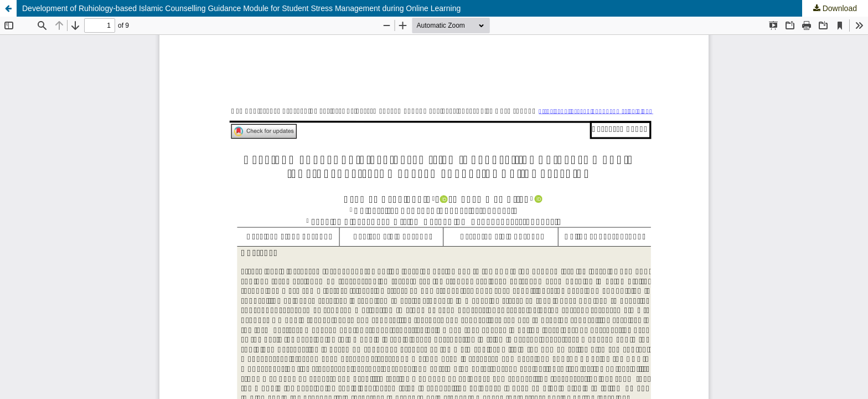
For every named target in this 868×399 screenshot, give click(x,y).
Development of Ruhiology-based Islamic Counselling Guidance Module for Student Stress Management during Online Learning (241, 8)
